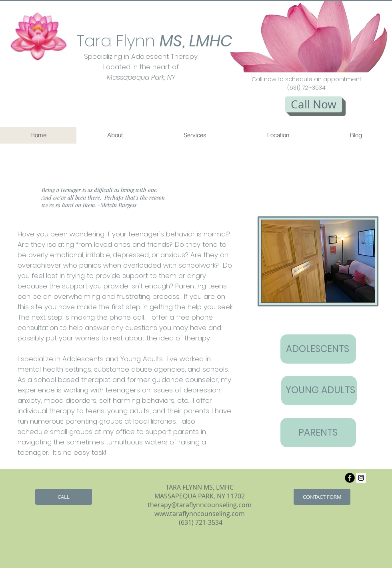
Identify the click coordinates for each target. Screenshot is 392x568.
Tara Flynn (133, 41)
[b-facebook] (350, 478)
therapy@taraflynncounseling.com (200, 505)
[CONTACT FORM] (322, 497)
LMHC (211, 41)
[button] (300, 37)
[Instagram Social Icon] (361, 478)
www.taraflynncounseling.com (200, 514)
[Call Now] (314, 104)
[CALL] (64, 497)
